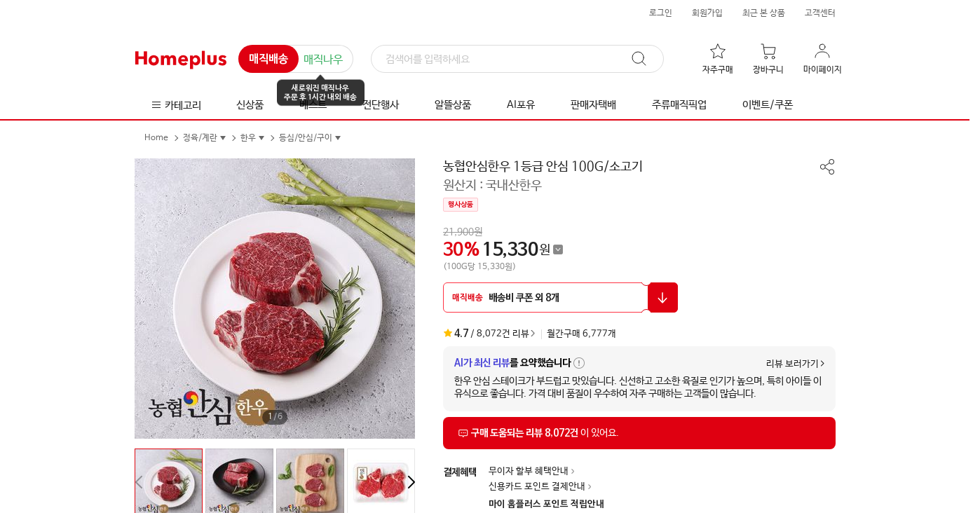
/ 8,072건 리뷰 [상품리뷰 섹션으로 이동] (486, 334)
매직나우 (323, 60)
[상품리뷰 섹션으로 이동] (639, 433)
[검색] (517, 60)
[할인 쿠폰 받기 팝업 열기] (560, 297)
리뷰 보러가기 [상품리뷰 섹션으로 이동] (792, 364)
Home (156, 138)
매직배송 (268, 60)
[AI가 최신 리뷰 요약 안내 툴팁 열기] (579, 363)
